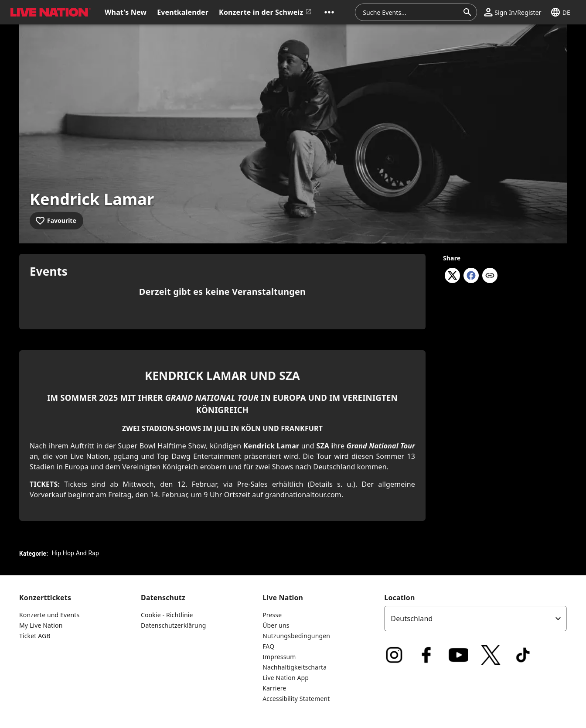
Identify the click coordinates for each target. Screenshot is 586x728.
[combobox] (411, 12)
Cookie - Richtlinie (167, 615)
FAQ (268, 646)
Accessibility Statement (296, 699)
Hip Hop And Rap (75, 553)
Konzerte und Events (49, 615)
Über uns (276, 625)
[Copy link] (490, 276)
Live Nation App (286, 678)
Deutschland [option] (412, 619)
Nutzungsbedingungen (296, 636)
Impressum (279, 657)
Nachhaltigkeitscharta (295, 667)
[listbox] (475, 619)
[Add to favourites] (56, 221)
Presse (272, 615)
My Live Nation (41, 625)
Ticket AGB (35, 636)
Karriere (274, 688)
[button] (329, 12)
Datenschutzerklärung (173, 625)
